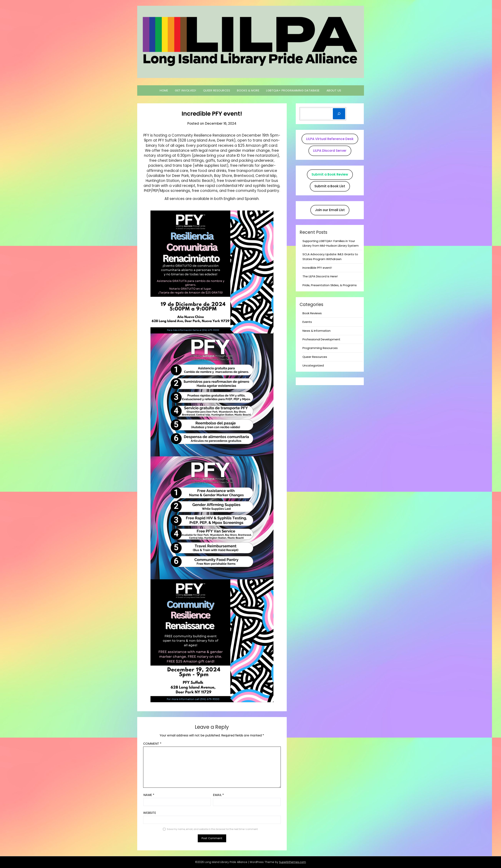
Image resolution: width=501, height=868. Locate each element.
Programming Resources (320, 348)
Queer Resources (217, 90)
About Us (334, 90)
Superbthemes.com (292, 862)
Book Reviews (312, 313)
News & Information (317, 331)
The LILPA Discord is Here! (320, 276)
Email (218, 795)
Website (150, 813)
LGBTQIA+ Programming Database (293, 90)
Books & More (248, 90)
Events (307, 322)
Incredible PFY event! (317, 268)
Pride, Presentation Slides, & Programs (330, 285)
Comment (152, 744)
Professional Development (321, 339)
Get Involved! (186, 90)
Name (149, 795)
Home (164, 90)
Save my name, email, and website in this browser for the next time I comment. (213, 829)
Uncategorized (313, 365)
